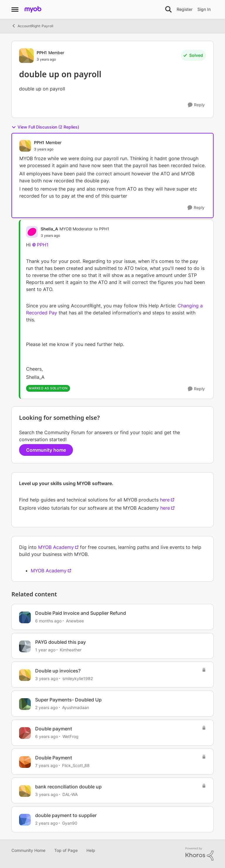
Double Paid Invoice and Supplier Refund (81, 613)
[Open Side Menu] (15, 9)
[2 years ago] (46, 707)
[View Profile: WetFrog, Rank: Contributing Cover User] (25, 733)
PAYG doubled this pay (60, 642)
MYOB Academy (56, 547)
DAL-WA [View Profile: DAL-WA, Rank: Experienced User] (70, 794)
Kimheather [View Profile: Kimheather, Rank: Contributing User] (71, 649)
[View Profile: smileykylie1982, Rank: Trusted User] (25, 675)
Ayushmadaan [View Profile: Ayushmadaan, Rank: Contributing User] (76, 707)
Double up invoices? (58, 671)
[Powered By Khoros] (200, 854)
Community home (46, 450)
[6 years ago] (47, 736)
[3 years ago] (47, 678)
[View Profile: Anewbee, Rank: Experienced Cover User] (25, 617)
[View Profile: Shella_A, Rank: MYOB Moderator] (32, 232)
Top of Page (66, 850)
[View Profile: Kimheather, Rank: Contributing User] (25, 646)
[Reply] (196, 105)
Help (91, 850)
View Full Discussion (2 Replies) (45, 127)
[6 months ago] (48, 621)
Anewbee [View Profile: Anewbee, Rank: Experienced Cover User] (75, 621)
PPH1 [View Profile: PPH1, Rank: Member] (42, 53)
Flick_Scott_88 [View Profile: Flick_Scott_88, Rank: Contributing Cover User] (76, 765)
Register (185, 9)
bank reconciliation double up (68, 787)
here (165, 500)
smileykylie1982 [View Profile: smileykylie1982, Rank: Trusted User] (78, 678)
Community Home (28, 850)
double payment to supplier (66, 815)
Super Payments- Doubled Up (68, 700)
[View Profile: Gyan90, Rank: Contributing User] (25, 820)
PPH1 (43, 245)
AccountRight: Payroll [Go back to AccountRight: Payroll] (32, 26)
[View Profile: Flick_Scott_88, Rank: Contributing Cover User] (25, 762)
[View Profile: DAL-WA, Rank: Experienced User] (25, 791)
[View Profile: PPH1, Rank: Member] (26, 56)
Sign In (204, 9)
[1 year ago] (45, 649)
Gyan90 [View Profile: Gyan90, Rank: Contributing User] (70, 823)
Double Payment (54, 758)
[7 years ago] (46, 765)
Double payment (54, 729)
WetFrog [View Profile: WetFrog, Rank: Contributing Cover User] (70, 736)
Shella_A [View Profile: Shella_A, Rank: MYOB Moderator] (49, 229)
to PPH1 (102, 229)
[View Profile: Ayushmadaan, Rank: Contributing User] (25, 704)
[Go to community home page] (33, 9)
